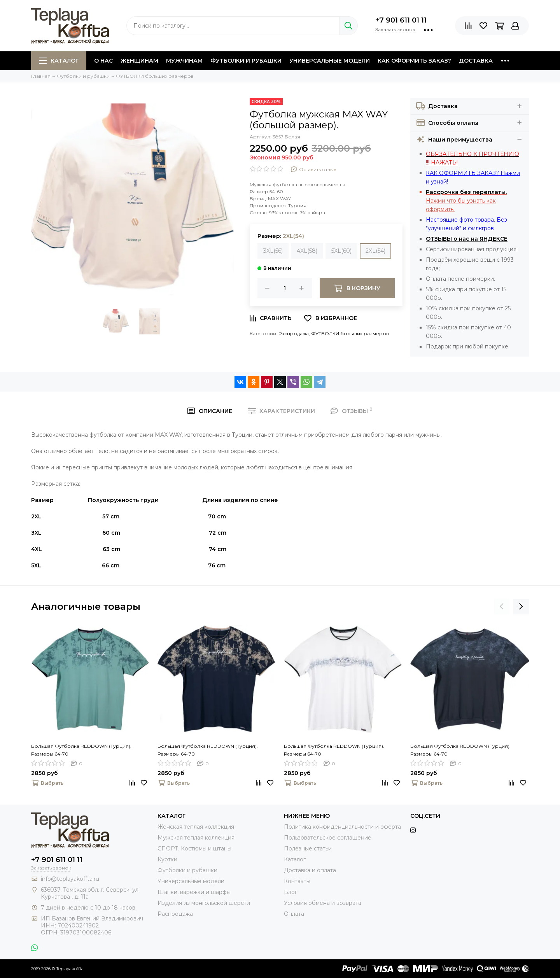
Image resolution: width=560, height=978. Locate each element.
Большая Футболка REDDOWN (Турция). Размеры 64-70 (81, 750)
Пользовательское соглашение (328, 838)
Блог (290, 892)
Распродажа (294, 333)
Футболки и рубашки (246, 61)
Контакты (297, 881)
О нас (103, 61)
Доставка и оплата (310, 870)
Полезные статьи (308, 849)
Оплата (294, 914)
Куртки (167, 859)
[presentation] (502, 607)
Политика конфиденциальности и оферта (342, 827)
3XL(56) (273, 251)
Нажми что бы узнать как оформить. (466, 201)
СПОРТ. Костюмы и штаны (194, 849)
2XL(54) (375, 251)
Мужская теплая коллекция (196, 838)
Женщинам (139, 61)
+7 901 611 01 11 (401, 20)
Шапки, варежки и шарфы (194, 892)
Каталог (59, 61)
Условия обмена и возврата (323, 903)
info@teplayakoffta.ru (70, 879)
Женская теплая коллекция (196, 827)
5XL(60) (341, 251)
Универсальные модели (330, 61)
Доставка (476, 61)
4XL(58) (307, 251)
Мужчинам (184, 61)
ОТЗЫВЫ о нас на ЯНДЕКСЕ (467, 239)
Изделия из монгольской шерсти (204, 903)
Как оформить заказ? (414, 61)
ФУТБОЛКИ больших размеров (350, 333)
